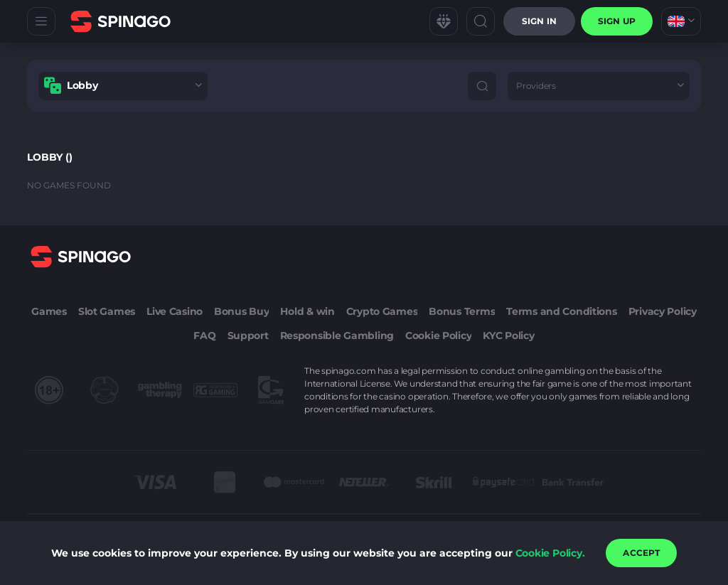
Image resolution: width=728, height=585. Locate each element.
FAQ (204, 336)
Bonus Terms (462, 311)
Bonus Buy (241, 311)
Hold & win (307, 311)
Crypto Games (382, 311)
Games (49, 311)
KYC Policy (508, 336)
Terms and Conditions (561, 311)
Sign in (539, 21)
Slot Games (107, 311)
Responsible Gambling (337, 336)
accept (641, 553)
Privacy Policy (663, 311)
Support (248, 336)
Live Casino (175, 311)
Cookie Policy (438, 336)
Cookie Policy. (550, 553)
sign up (617, 21)
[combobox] (681, 21)
